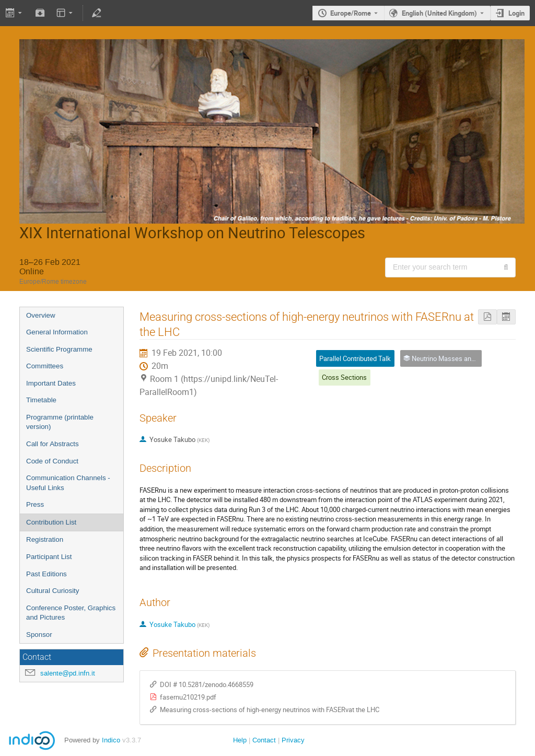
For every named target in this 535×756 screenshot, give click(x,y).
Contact (264, 740)
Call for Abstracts (53, 444)
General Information (57, 332)
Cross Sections (344, 377)
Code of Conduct (52, 461)
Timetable (41, 400)
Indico (111, 740)
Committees (45, 366)
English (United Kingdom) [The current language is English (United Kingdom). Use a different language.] (439, 13)
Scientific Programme (59, 349)
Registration (45, 539)
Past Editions (46, 574)
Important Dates (51, 383)
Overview (41, 315)
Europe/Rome (351, 13)
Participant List (49, 557)
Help (240, 740)
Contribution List (51, 522)
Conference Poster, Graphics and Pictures (71, 613)
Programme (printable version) (60, 422)
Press (35, 504)
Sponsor (39, 635)
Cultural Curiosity (53, 591)
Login (516, 13)
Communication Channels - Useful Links (68, 483)
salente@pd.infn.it (68, 673)
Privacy (293, 740)
